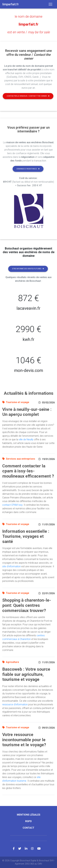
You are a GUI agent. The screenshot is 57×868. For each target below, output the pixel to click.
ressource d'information (15, 704)
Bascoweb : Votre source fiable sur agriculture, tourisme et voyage (26, 674)
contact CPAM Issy (12, 505)
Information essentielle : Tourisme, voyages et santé (26, 536)
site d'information (11, 566)
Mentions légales (29, 815)
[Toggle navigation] (50, 4)
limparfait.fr (29, 24)
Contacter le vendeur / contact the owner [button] (28, 96)
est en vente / (29, 32)
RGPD (28, 821)
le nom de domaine (29, 16)
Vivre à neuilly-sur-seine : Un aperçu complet (27, 412)
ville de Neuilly (26, 439)
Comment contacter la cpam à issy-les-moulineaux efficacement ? (28, 471)
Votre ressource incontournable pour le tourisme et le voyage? (24, 740)
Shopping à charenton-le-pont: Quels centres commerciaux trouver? (27, 605)
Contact (28, 828)
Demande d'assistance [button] (28, 169)
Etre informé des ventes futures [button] (28, 269)
